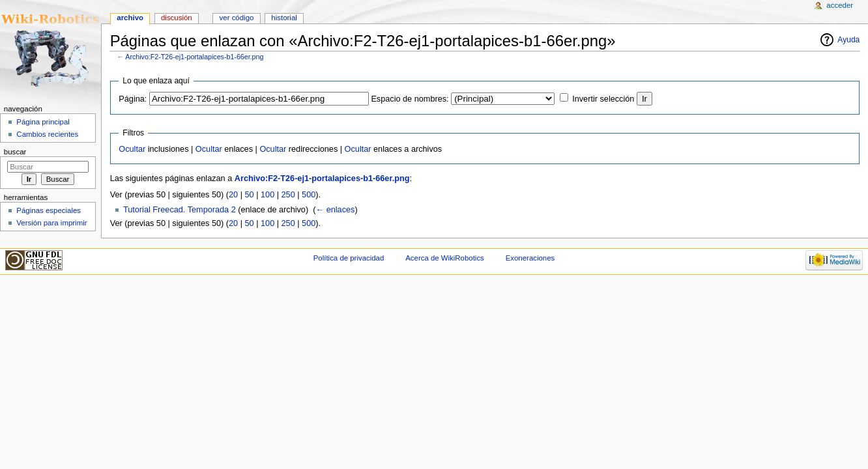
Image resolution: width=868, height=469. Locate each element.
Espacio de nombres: (410, 99)
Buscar (15, 152)
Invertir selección (603, 99)
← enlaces (335, 210)
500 (309, 195)
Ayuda (848, 40)
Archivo (130, 18)
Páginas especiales (49, 210)
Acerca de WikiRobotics (445, 258)
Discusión (177, 18)
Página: (133, 99)
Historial (284, 18)
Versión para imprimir (51, 223)
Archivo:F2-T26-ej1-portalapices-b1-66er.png (194, 57)
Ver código (237, 18)
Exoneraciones (530, 258)
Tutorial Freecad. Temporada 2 (180, 210)
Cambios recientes (47, 134)
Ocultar (132, 149)
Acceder (840, 5)
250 (288, 195)
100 (268, 195)
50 (250, 195)
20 (233, 195)
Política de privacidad (349, 258)
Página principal (43, 122)
